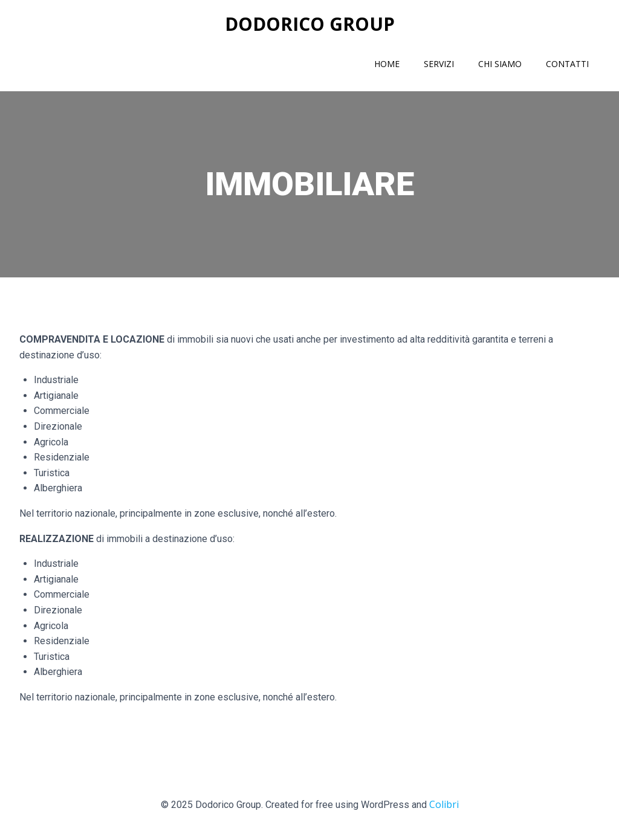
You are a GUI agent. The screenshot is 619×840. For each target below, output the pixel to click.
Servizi (439, 64)
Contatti (567, 64)
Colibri (444, 804)
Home (387, 64)
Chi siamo (500, 64)
